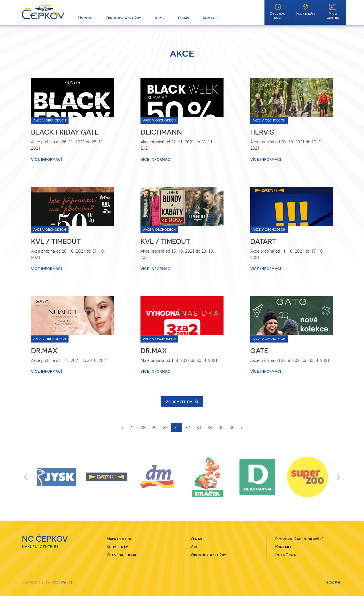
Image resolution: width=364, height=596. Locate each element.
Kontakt (211, 18)
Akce (160, 18)
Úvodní (85, 18)
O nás (184, 18)
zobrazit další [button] (182, 402)
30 (165, 427)
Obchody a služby (123, 18)
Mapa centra (333, 16)
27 (132, 427)
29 (154, 427)
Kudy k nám (306, 14)
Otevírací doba (278, 16)
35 (221, 427)
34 (210, 427)
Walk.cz (67, 582)
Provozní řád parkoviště (299, 539)
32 (188, 427)
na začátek (333, 582)
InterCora (286, 555)
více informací (46, 159)
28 (143, 427)
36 (232, 427)
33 (199, 427)
